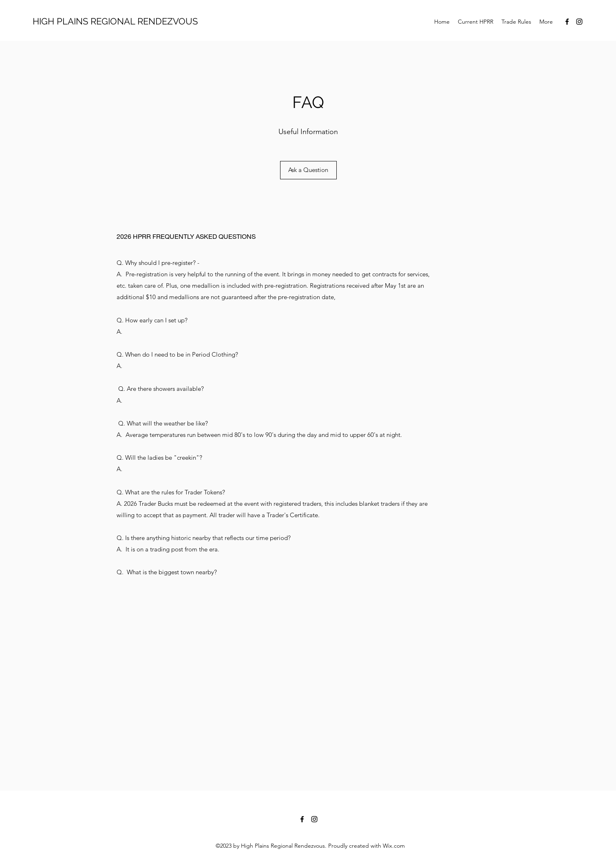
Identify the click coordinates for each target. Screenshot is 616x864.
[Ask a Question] (308, 170)
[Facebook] (567, 22)
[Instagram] (579, 22)
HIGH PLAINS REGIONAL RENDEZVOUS (115, 21)
